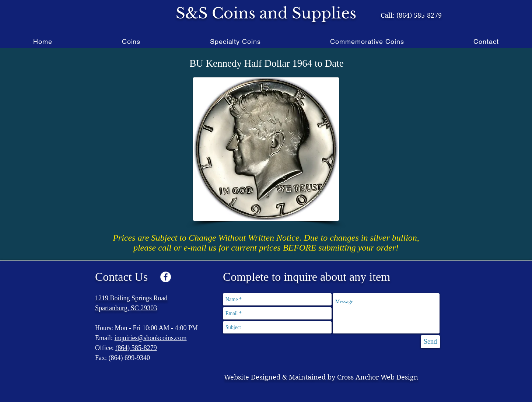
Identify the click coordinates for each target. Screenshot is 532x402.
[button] (131, 41)
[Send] (430, 342)
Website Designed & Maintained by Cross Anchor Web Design (321, 377)
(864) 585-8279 (136, 348)
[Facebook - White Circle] (166, 277)
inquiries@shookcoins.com (151, 338)
